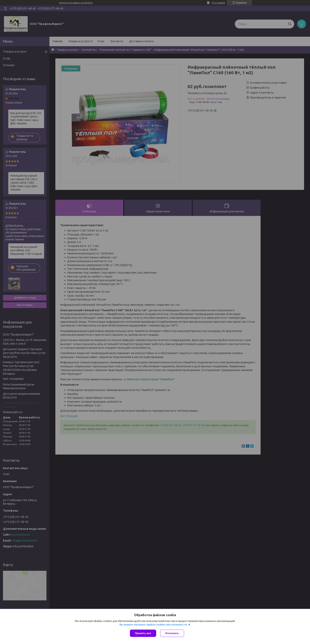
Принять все (143, 633)
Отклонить (172, 633)
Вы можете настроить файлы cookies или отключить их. (154, 625)
